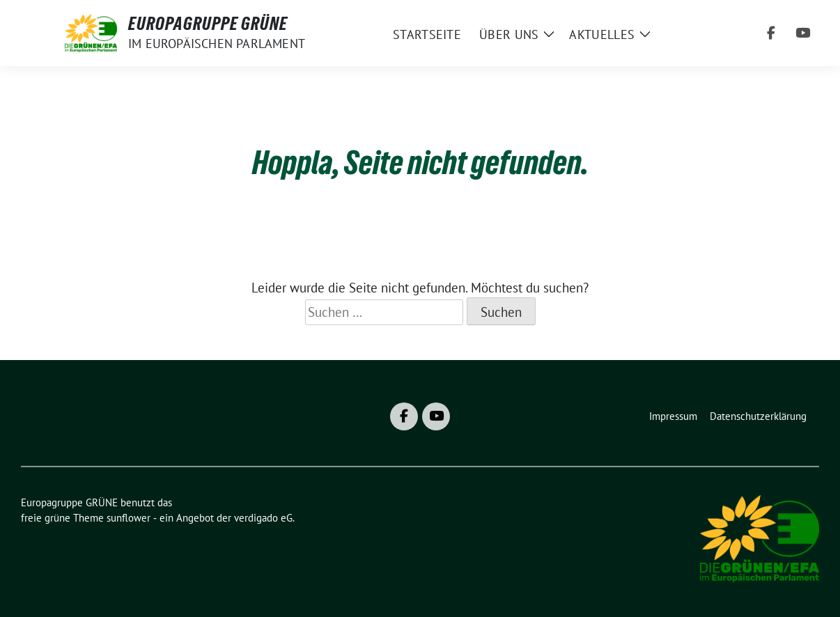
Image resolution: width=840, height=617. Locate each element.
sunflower (129, 518)
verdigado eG (263, 518)
